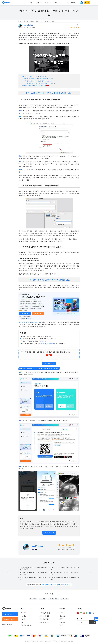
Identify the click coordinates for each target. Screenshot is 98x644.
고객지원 (73, 3)
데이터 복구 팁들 (44, 616)
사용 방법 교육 (62, 622)
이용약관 (24, 616)
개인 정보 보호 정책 (26, 625)
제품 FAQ (61, 619)
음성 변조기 (33, 599)
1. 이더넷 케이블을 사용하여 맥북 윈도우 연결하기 (39, 79)
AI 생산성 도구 (57, 3)
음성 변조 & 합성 (44, 619)
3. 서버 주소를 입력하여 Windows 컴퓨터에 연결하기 (40, 83)
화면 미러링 (25, 21)
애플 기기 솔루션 (44, 622)
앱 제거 (60, 625)
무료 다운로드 (49, 363)
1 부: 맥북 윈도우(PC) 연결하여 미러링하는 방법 (35, 76)
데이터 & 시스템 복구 (36, 3)
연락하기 (61, 613)
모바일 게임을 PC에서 (49, 343)
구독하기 (93, 622)
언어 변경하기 (8, 625)
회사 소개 (24, 613)
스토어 (87, 3)
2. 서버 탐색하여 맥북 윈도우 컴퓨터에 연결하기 (39, 81)
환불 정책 (24, 622)
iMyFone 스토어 (9, 619)
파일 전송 (41, 341)
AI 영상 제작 (65, 599)
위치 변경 (43, 599)
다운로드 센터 (8, 614)
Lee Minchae (29, 25)
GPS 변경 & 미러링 (45, 613)
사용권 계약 (24, 619)
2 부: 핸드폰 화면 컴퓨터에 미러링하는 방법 (35, 86)
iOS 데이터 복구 (53, 599)
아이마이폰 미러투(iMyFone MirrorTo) (29, 322)
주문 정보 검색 (62, 616)
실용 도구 (48, 3)
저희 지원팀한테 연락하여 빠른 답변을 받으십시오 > (56, 585)
